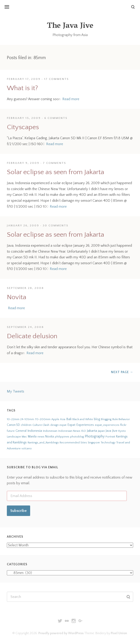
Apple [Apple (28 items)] (55, 419)
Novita (17, 297)
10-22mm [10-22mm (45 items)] (13, 419)
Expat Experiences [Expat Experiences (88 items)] (81, 425)
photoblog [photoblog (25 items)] (77, 437)
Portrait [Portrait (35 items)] (110, 437)
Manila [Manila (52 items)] (32, 437)
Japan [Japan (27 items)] (101, 431)
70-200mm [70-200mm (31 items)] (43, 419)
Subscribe (18, 511)
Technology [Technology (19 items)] (108, 443)
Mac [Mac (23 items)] (24, 437)
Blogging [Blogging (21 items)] (106, 419)
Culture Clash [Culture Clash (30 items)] (41, 425)
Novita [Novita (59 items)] (50, 437)
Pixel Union (119, 633)
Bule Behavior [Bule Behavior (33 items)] (121, 419)
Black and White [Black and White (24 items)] (83, 419)
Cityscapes (23, 127)
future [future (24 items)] (11, 431)
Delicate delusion (32, 336)
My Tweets (16, 391)
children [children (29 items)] (26, 425)
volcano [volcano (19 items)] (27, 449)
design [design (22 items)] (54, 425)
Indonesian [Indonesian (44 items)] (50, 431)
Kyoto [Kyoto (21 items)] (122, 431)
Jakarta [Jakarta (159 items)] (92, 431)
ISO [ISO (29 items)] (83, 431)
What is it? (22, 88)
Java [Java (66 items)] (108, 431)
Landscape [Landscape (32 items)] (14, 437)
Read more (71, 99)
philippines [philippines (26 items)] (62, 437)
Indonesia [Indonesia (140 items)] (35, 431)
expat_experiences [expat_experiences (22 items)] (107, 425)
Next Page (122, 372)
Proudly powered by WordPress (61, 633)
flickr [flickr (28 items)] (123, 425)
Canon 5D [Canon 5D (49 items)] (13, 425)
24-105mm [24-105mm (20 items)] (27, 419)
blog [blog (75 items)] (97, 419)
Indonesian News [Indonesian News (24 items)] (69, 431)
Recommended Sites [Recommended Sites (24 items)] (73, 442)
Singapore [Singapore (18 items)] (94, 443)
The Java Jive (70, 26)
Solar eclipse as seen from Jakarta (55, 172)
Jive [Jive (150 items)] (115, 431)
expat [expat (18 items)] (63, 425)
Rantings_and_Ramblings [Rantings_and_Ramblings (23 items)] (43, 443)
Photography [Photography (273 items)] (95, 436)
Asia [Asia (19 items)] (63, 419)
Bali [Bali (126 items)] (69, 419)
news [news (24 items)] (41, 437)
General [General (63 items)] (21, 431)
